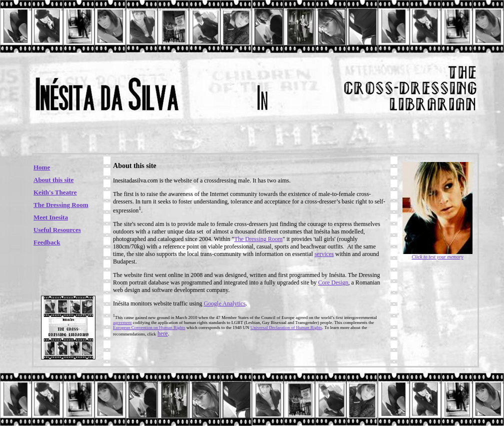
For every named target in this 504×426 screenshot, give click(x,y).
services (324, 254)
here (163, 333)
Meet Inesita (51, 217)
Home (42, 167)
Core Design (333, 282)
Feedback (47, 242)
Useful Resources (57, 230)
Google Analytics (224, 303)
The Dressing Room (61, 205)
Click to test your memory (437, 257)
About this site (53, 180)
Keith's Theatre (55, 192)
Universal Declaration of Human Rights (286, 327)
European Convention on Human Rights (149, 327)
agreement (122, 322)
